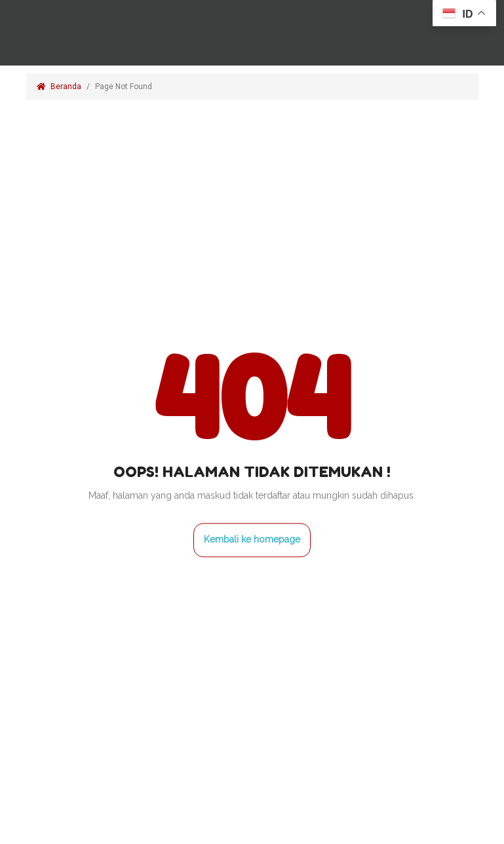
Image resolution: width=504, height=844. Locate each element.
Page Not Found (125, 86)
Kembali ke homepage (252, 539)
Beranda (59, 86)
